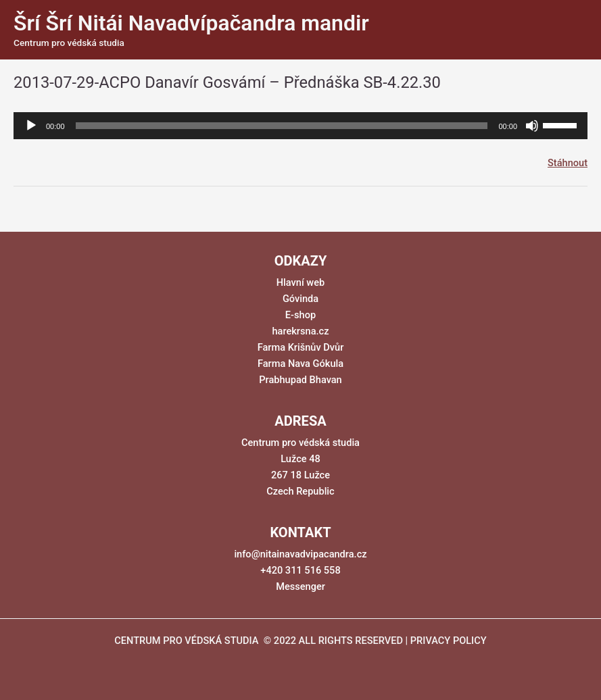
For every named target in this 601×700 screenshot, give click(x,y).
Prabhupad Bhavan (300, 380)
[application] (300, 126)
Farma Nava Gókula (300, 364)
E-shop (300, 315)
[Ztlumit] (532, 126)
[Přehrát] (31, 126)
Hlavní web (300, 282)
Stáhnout (568, 163)
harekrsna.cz (300, 331)
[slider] (282, 126)
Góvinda (300, 299)
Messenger (300, 586)
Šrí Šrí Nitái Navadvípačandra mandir (191, 23)
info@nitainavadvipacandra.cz (300, 554)
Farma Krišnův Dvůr (301, 347)
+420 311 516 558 (300, 570)
